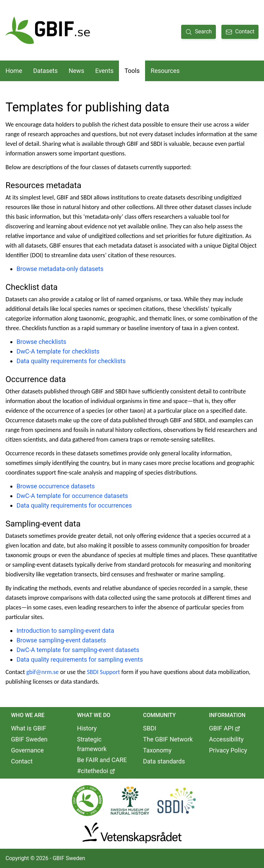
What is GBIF (29, 728)
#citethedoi (96, 771)
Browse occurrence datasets (56, 486)
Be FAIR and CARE (102, 760)
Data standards (164, 761)
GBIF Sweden (29, 739)
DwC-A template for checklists (58, 351)
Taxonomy (157, 750)
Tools (132, 71)
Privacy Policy (228, 750)
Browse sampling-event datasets (61, 640)
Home (14, 71)
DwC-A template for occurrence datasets (72, 496)
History (87, 728)
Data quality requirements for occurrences (74, 505)
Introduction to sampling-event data (65, 631)
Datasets (45, 71)
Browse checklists (41, 342)
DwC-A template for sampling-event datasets (78, 650)
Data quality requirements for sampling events (80, 659)
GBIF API (225, 728)
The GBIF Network (168, 739)
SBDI (150, 728)
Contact (22, 761)
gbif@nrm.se (43, 672)
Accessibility (226, 739)
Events (104, 71)
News (76, 71)
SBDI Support (103, 672)
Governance (27, 750)
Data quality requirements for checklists (71, 361)
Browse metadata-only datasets (60, 269)
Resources (165, 71)
